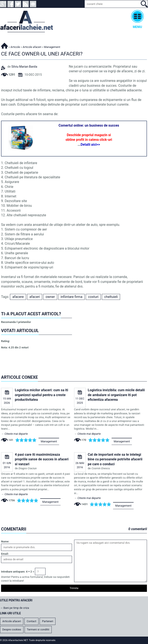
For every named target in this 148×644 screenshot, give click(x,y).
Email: (5, 554)
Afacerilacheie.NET (4, 45)
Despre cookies (12, 629)
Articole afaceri (32, 47)
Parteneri (48, 621)
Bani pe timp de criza (16, 608)
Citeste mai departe (16, 434)
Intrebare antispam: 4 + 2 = (18, 572)
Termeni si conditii (38, 629)
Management (49, 441)
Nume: (5, 541)
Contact (31, 621)
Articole (15, 47)
